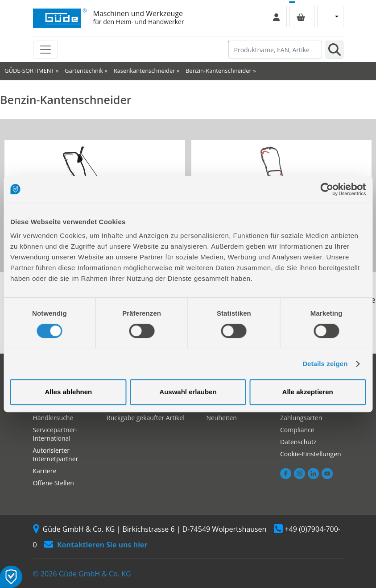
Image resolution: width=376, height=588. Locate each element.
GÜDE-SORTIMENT (29, 71)
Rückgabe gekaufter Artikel (146, 418)
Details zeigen (325, 364)
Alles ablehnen (68, 392)
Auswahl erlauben (188, 392)
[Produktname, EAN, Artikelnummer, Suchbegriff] (275, 50)
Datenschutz (298, 442)
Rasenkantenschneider (144, 71)
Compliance (297, 430)
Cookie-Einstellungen (311, 454)
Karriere (45, 471)
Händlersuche (53, 418)
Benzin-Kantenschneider (219, 71)
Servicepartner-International (55, 434)
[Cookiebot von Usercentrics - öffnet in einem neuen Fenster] (327, 189)
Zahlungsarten (301, 418)
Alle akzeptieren (308, 392)
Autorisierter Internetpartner (56, 455)
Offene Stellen (54, 483)
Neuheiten (221, 418)
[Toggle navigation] (45, 50)
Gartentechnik (84, 71)
